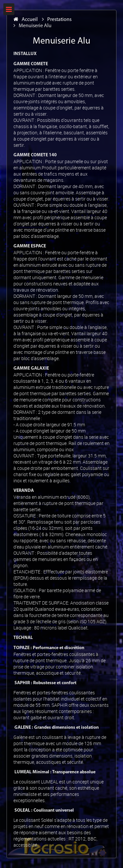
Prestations (57, 20)
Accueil (26, 20)
